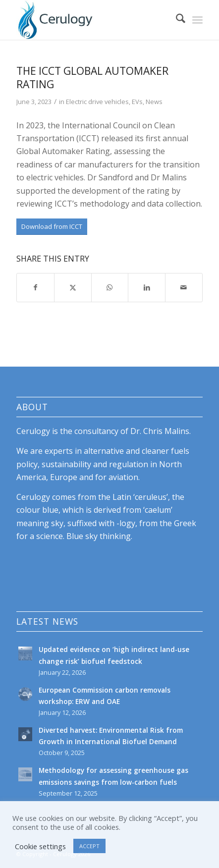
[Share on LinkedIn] (147, 287)
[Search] (176, 20)
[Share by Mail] (184, 287)
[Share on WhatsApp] (110, 287)
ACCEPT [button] (89, 846)
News (154, 102)
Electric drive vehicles (97, 102)
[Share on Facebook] (35, 287)
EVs (137, 102)
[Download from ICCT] (52, 227)
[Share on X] (73, 287)
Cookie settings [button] (40, 846)
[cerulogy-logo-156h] (91, 20)
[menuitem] (176, 20)
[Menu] (197, 20)
